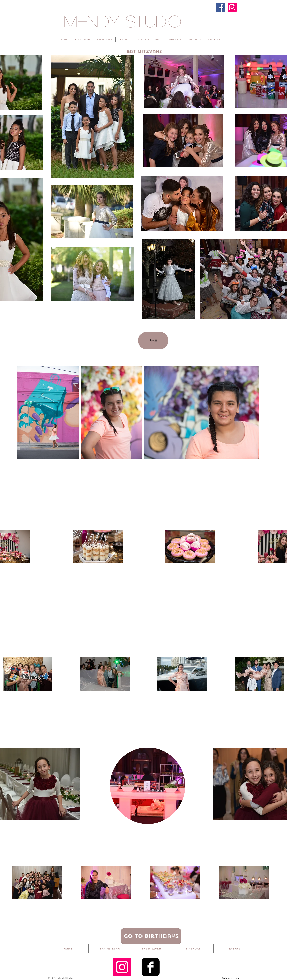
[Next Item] (252, 413)
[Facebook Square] (151, 967)
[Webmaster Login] (231, 978)
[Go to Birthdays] (151, 936)
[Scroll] (153, 341)
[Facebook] (220, 7)
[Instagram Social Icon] (122, 967)
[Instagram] (232, 7)
